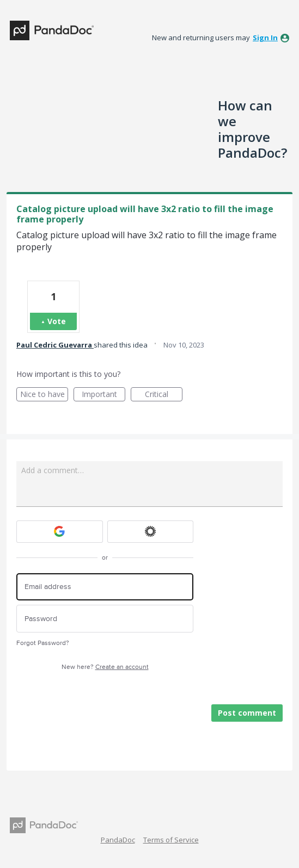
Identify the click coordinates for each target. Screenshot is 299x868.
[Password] (105, 619)
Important (103, 395)
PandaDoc (118, 840)
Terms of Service (171, 840)
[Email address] (105, 587)
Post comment (247, 713)
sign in (265, 38)
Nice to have (44, 395)
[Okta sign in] (151, 532)
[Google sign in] (60, 532)
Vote (57, 321)
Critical (164, 395)
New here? (105, 667)
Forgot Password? (43, 643)
